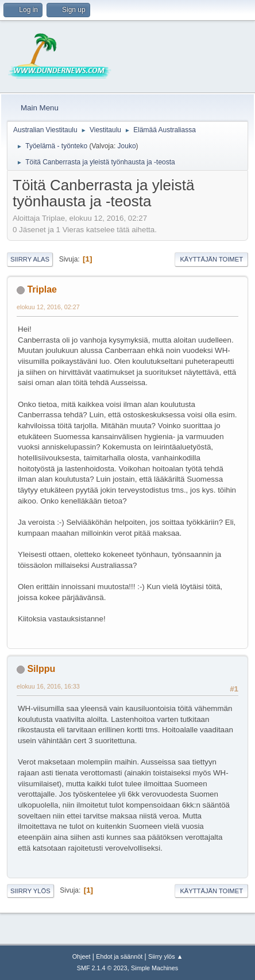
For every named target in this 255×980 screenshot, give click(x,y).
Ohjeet (82, 956)
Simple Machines (154, 968)
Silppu (41, 669)
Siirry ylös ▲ (165, 956)
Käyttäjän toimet (211, 259)
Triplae (42, 289)
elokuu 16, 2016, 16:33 (48, 686)
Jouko (127, 146)
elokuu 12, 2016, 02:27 (48, 307)
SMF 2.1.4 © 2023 (102, 968)
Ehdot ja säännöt (119, 956)
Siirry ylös (30, 891)
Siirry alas (30, 259)
